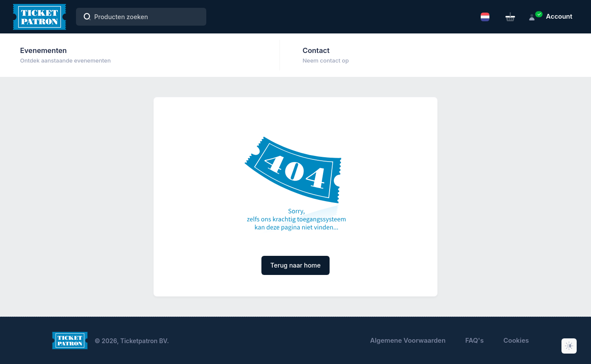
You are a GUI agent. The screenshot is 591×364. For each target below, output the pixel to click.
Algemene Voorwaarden (408, 341)
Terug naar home (296, 265)
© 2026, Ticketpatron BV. (132, 341)
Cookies (516, 341)
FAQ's (475, 341)
